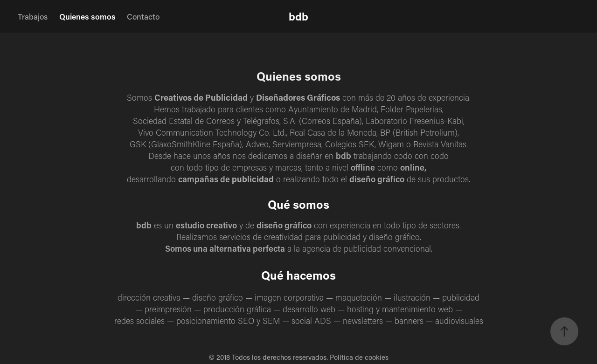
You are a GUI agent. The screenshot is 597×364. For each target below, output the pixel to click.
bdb (298, 16)
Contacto (143, 16)
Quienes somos (87, 16)
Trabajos (33, 16)
